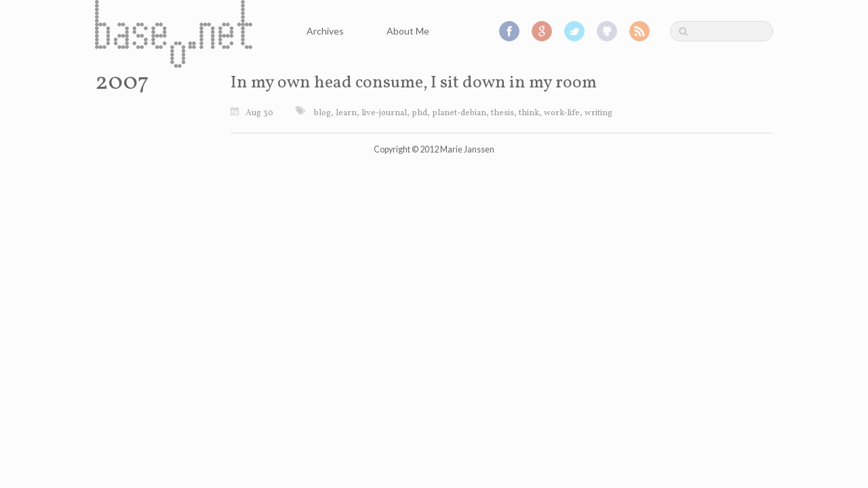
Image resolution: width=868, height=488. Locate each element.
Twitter (574, 31)
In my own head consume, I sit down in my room (414, 83)
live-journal (384, 113)
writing (598, 113)
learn (346, 113)
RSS (639, 31)
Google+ (542, 31)
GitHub (607, 31)
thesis (502, 113)
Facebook (509, 31)
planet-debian (459, 113)
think (529, 113)
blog (322, 113)
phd (419, 113)
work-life (562, 113)
